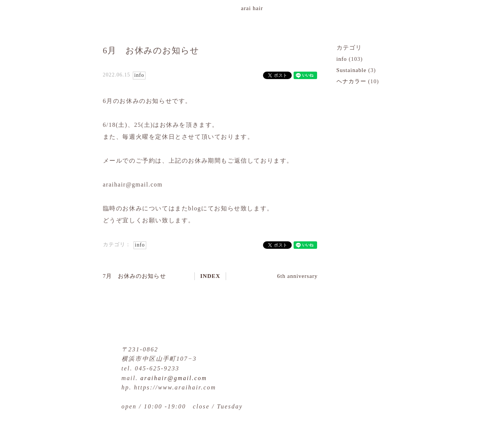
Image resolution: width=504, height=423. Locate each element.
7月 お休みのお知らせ (134, 276)
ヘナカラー (351, 81)
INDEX (210, 276)
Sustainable (352, 70)
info (139, 75)
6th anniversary (298, 276)
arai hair (252, 8)
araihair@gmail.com (173, 378)
